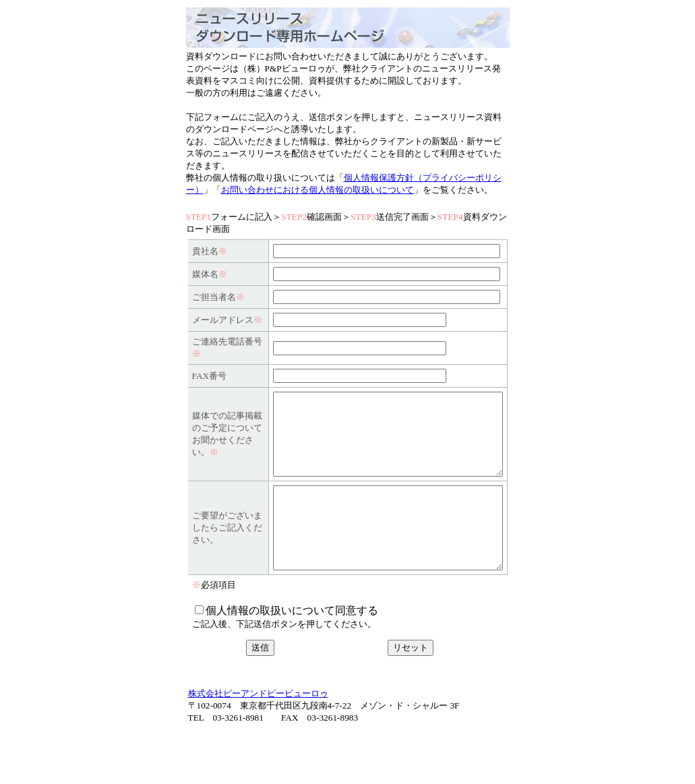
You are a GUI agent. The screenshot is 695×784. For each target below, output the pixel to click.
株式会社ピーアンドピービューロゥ (258, 746)
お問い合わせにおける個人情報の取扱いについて (318, 190)
